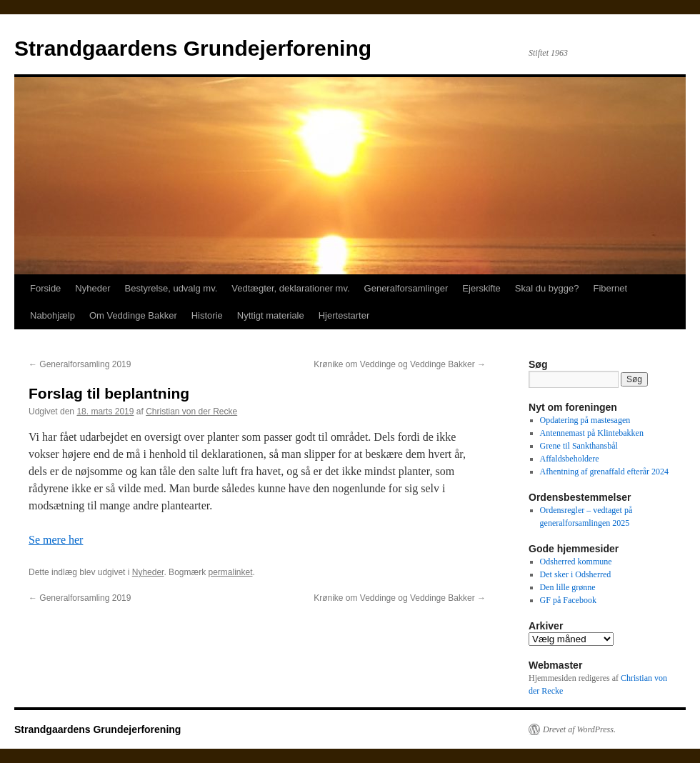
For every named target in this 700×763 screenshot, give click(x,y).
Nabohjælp (52, 315)
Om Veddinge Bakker (133, 315)
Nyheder (92, 288)
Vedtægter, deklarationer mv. (290, 288)
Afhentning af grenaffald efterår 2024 (604, 472)
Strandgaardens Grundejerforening (193, 48)
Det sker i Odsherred (576, 574)
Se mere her (56, 540)
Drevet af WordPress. (579, 729)
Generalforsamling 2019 (80, 364)
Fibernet (610, 288)
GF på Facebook (568, 600)
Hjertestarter (344, 315)
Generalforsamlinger (406, 288)
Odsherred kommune (576, 562)
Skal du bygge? (547, 288)
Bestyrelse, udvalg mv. (171, 288)
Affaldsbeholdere (570, 459)
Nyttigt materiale (271, 315)
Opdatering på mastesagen (585, 420)
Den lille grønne (568, 587)
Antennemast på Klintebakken (592, 433)
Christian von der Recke (191, 412)
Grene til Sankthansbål (579, 446)
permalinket (230, 572)
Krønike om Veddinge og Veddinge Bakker (400, 364)
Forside (45, 288)
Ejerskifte (481, 288)
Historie (207, 315)
